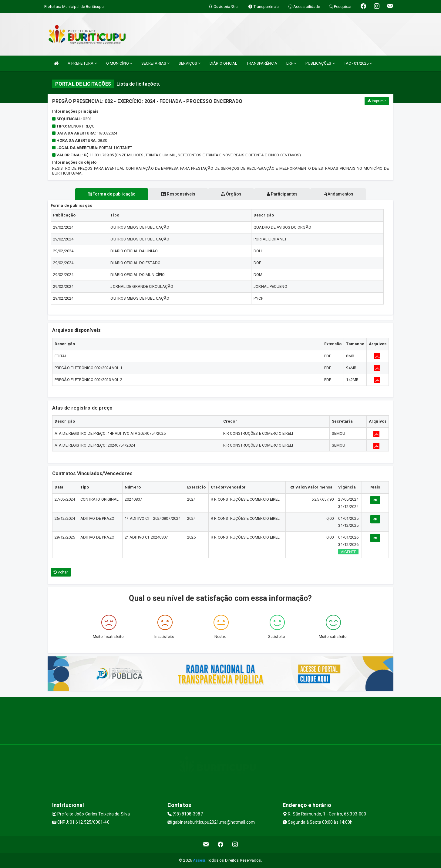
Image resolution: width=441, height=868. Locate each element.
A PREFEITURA (82, 63)
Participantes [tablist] (282, 194)
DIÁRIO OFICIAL (223, 63)
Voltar (61, 572)
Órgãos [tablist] (231, 194)
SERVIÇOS (190, 63)
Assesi (199, 860)
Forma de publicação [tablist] (111, 194)
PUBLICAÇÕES (320, 63)
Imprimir (377, 101)
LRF (291, 63)
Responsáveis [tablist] (178, 194)
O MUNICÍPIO (119, 63)
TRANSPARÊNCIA (262, 63)
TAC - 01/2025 (358, 63)
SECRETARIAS (155, 63)
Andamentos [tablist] (338, 194)
